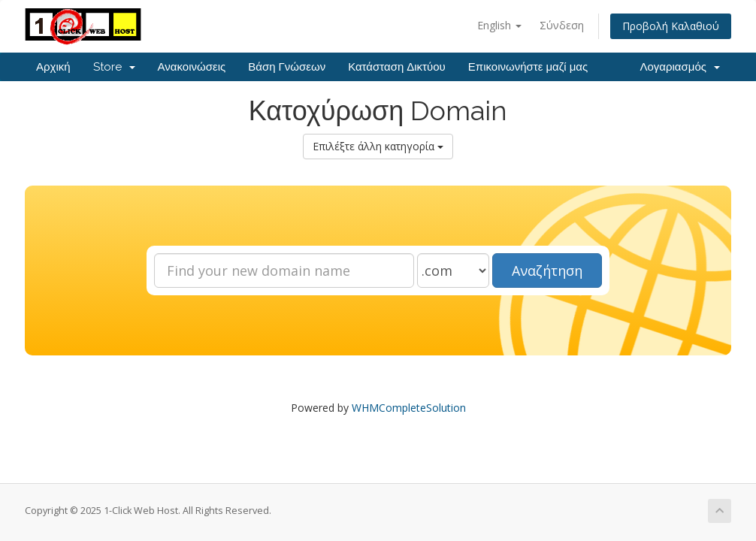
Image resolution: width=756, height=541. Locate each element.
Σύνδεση (562, 25)
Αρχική (53, 67)
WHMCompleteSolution (409, 408)
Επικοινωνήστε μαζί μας (528, 67)
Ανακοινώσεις (192, 67)
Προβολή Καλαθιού (671, 26)
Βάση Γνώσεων (287, 67)
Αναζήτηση (547, 270)
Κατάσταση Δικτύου (397, 67)
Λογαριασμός (680, 67)
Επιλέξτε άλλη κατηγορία (378, 146)
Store (114, 67)
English (499, 25)
